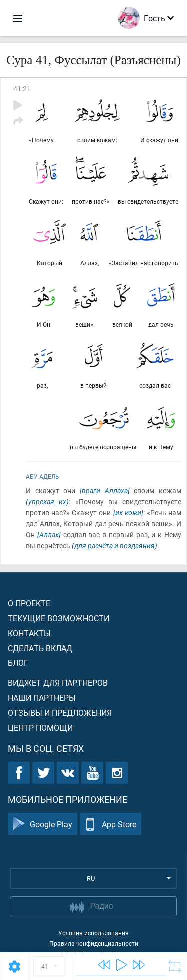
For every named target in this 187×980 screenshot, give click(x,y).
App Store (110, 824)
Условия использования (93, 933)
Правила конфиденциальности (94, 943)
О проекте (29, 603)
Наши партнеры (42, 698)
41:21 (22, 89)
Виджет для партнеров (58, 683)
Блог (18, 663)
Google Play (43, 824)
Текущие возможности (59, 618)
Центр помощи (40, 728)
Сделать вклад (40, 648)
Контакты (29, 633)
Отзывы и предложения (60, 713)
